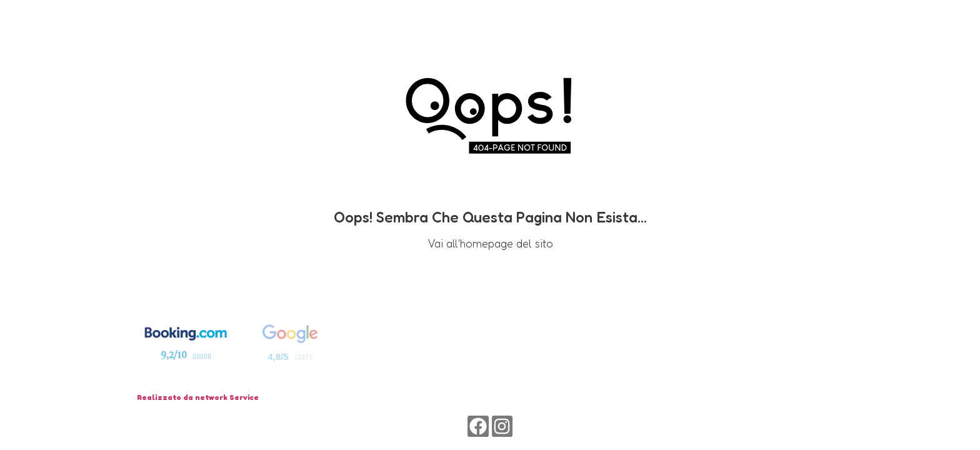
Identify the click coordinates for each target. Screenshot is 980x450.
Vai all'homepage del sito (490, 243)
